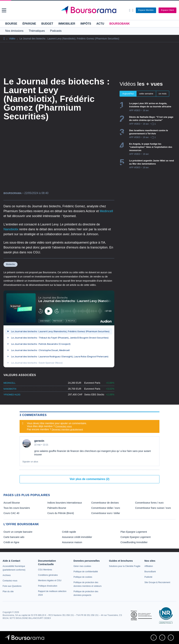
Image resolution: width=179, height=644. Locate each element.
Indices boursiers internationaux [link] (65, 503)
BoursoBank (120, 24)
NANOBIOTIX (10, 389)
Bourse (11, 24)
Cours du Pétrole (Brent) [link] (61, 513)
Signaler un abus (30, 462)
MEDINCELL (10, 383)
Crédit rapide (69, 532)
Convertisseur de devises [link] (105, 503)
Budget (47, 24)
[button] (4, 10)
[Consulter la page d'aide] (133, 10)
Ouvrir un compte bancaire (18, 532)
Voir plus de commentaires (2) (89, 479)
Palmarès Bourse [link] (57, 508)
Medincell (106, 211)
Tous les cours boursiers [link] (17, 508)
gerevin (39, 441)
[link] (7, 575)
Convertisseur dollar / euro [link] (106, 508)
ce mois (163, 94)
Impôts (86, 24)
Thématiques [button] (37, 31)
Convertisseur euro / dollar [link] (106, 513)
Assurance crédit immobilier (77, 537)
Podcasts (56, 31)
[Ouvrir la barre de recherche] (130, 10)
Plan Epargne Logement (134, 532)
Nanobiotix (11, 229)
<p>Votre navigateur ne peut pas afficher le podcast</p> (59, 329)
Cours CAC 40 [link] (11, 513)
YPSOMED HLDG (12, 395)
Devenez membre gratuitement (67, 429)
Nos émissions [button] (14, 31)
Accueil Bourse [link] (12, 503)
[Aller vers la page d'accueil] (90, 10)
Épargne (29, 24)
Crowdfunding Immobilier (134, 542)
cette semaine (146, 94)
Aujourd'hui (128, 94)
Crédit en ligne (11, 542)
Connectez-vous (64, 426)
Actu (100, 24)
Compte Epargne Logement (135, 537)
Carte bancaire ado (14, 537)
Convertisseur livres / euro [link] (149, 503)
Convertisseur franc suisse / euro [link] (153, 508)
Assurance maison (72, 542)
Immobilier (67, 24)
